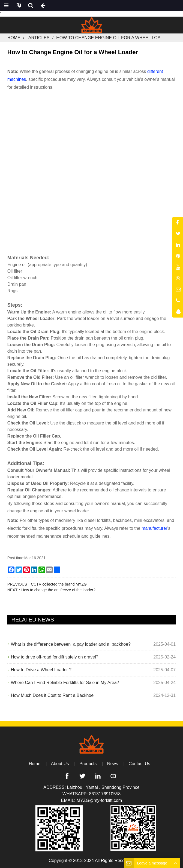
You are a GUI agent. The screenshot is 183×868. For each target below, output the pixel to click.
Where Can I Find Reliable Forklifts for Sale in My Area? (65, 683)
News (113, 764)
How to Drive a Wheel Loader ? (41, 670)
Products (88, 764)
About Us (60, 764)
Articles (39, 38)
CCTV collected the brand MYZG (59, 584)
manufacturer (154, 528)
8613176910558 (105, 794)
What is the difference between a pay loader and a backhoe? (71, 644)
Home (14, 38)
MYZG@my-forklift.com (99, 800)
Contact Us (139, 764)
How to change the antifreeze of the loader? (58, 590)
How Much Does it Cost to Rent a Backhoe (52, 695)
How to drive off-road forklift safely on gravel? (55, 657)
